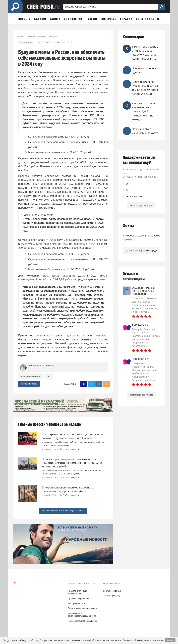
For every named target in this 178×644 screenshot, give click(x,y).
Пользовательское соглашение (82, 618)
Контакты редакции (112, 588)
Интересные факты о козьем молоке (141, 237)
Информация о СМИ (77, 601)
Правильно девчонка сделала (145, 70)
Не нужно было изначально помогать (145, 131)
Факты (128, 226)
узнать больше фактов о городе (141, 251)
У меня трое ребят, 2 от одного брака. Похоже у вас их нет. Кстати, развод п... (145, 53)
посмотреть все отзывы (141, 395)
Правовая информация (79, 596)
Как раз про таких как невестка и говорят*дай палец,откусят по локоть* (144, 111)
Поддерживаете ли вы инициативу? (139, 160)
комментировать (29, 384)
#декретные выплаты (31, 376)
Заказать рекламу (112, 593)
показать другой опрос (141, 205)
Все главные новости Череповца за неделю (63, 508)
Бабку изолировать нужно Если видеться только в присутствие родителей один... (145, 88)
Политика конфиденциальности (83, 606)
